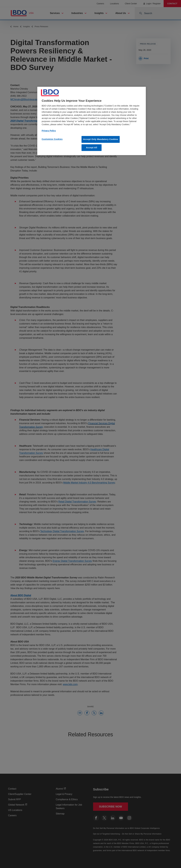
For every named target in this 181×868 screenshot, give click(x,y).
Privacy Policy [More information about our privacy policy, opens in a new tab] (49, 131)
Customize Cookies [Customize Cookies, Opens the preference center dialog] (52, 139)
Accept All (92, 148)
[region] (92, 121)
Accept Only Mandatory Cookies (101, 139)
